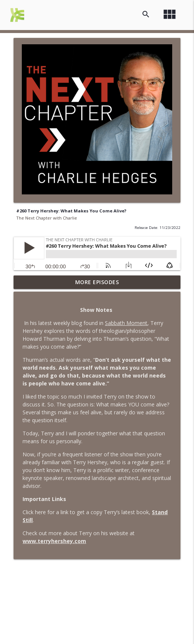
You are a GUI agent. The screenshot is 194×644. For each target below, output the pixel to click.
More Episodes (97, 282)
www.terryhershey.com (54, 541)
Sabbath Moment (126, 323)
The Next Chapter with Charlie (47, 218)
